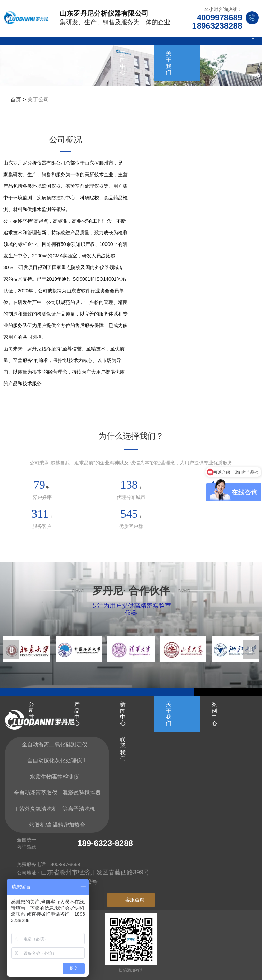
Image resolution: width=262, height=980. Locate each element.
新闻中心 (123, 63)
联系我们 (123, 98)
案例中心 (214, 63)
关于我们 (169, 63)
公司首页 (31, 63)
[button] (11, 649)
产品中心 (77, 63)
